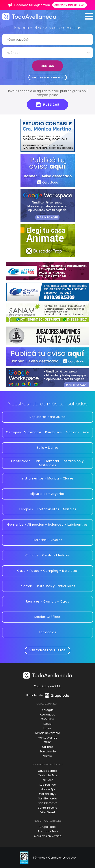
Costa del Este (47, 775)
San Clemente (47, 803)
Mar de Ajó (48, 789)
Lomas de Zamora (48, 733)
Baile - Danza (47, 448)
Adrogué (47, 710)
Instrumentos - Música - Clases (48, 478)
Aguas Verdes (48, 771)
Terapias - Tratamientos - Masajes (47, 509)
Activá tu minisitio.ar (70, 5)
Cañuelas (47, 719)
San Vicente (47, 751)
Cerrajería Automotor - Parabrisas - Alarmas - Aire (47, 432)
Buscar (47, 66)
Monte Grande (47, 738)
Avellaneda (48, 715)
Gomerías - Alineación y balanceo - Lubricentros (47, 525)
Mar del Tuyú (48, 794)
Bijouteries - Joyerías (48, 494)
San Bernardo (47, 798)
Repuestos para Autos (47, 417)
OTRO (47, 742)
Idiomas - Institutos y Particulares (48, 586)
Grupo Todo (47, 827)
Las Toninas (48, 785)
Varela (48, 756)
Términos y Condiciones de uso (54, 858)
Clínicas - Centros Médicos (48, 555)
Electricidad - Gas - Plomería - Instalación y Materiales (47, 463)
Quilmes (48, 747)
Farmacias (48, 632)
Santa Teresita (47, 808)
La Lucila (47, 780)
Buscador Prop (48, 831)
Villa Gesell (48, 812)
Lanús (47, 728)
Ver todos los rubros (48, 77)
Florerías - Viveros (48, 540)
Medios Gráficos (48, 617)
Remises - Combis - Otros (47, 601)
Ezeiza (47, 724)
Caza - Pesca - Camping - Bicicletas (47, 571)
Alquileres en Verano (48, 836)
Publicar (48, 105)
